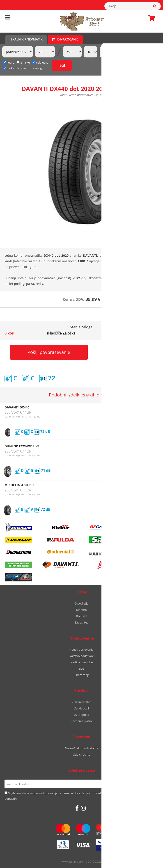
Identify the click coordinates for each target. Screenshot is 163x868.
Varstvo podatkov (81, 656)
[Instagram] (83, 808)
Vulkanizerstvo (82, 702)
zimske (23, 62)
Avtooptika (82, 715)
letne (9, 62)
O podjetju (81, 603)
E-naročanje (65, 39)
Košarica (150, 18)
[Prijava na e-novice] (153, 784)
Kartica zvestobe (82, 662)
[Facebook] (77, 808)
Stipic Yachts (82, 754)
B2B (81, 669)
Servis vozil (81, 708)
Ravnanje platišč (82, 721)
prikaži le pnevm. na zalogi (25, 68)
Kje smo (81, 610)
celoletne (40, 62)
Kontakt (82, 616)
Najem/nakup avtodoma (81, 748)
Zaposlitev (81, 622)
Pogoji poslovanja (81, 650)
